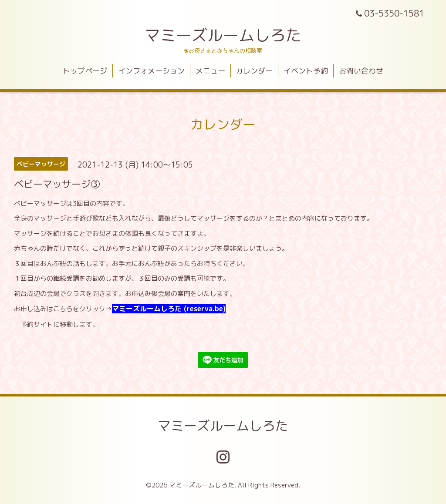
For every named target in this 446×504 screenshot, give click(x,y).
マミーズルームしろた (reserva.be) (169, 309)
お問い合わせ (361, 71)
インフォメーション (151, 71)
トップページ (85, 71)
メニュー (210, 71)
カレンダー (254, 71)
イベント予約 (306, 71)
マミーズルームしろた (223, 35)
